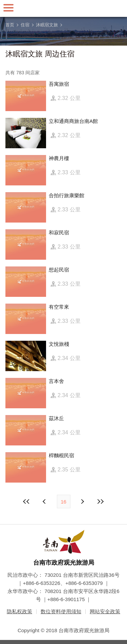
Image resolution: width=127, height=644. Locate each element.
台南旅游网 (64, 8)
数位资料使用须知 (61, 611)
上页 (82, 501)
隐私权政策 (19, 611)
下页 (45, 501)
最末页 (101, 501)
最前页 (26, 501)
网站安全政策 (105, 611)
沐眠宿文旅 (47, 25)
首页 (10, 25)
